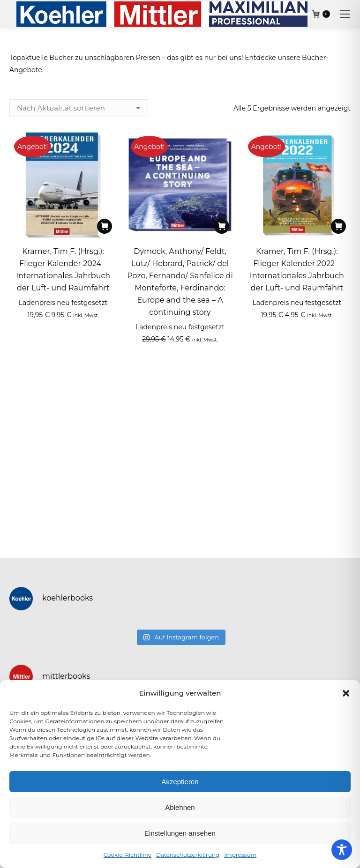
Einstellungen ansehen (180, 833)
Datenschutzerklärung (188, 855)
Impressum (240, 855)
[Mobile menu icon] (345, 14)
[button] (346, 693)
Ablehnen (180, 807)
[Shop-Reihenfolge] (79, 108)
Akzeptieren (180, 782)
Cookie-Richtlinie (127, 855)
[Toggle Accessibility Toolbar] (342, 850)
